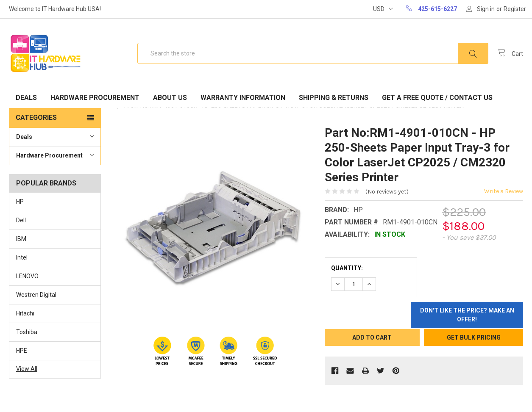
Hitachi (25, 313)
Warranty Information (243, 98)
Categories (36, 118)
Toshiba (27, 332)
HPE (22, 351)
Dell (21, 220)
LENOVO (27, 276)
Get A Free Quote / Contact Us (437, 98)
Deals (26, 98)
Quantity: (347, 268)
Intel (22, 257)
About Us (170, 98)
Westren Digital (36, 295)
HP (20, 202)
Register (515, 9)
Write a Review (504, 191)
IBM (21, 239)
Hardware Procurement (95, 98)
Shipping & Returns (334, 98)
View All (27, 369)
